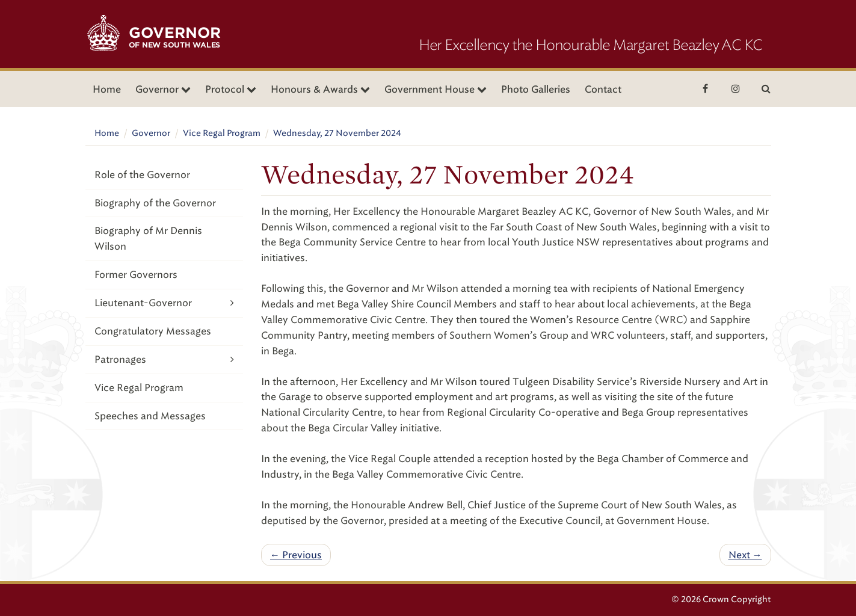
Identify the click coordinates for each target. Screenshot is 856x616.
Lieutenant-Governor (165, 303)
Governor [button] (163, 89)
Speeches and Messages (150, 416)
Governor (151, 133)
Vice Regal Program (222, 133)
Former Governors (136, 275)
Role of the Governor (142, 175)
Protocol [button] (231, 89)
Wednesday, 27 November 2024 (337, 133)
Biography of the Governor (155, 203)
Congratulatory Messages (153, 331)
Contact (603, 89)
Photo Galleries (536, 89)
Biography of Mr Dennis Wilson (148, 239)
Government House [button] (436, 89)
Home (107, 89)
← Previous (296, 555)
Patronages (165, 359)
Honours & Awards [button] (320, 89)
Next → (745, 555)
